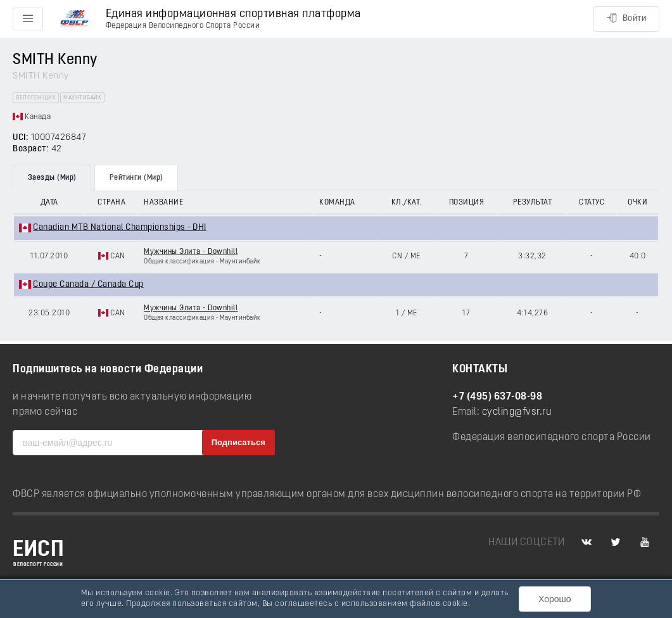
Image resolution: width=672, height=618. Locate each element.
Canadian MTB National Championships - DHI (120, 228)
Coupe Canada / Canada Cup (88, 285)
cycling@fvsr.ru (517, 412)
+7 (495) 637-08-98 (497, 397)
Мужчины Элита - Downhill (191, 252)
